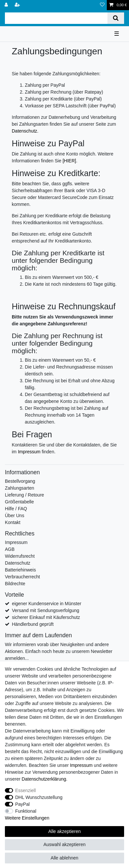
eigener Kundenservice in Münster (46, 604)
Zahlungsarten (20, 488)
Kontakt (13, 522)
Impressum (29, 452)
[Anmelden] (7, 5)
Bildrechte (15, 584)
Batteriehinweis (20, 570)
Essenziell (26, 790)
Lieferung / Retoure (24, 495)
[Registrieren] (18, 5)
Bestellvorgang (20, 481)
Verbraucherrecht (22, 577)
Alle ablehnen (64, 858)
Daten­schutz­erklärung (44, 779)
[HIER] (69, 161)
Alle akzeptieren (65, 831)
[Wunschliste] (102, 5)
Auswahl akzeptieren (64, 844)
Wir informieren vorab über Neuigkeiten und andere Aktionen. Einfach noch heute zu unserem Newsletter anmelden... (59, 651)
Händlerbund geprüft (33, 624)
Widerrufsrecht (20, 556)
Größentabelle (19, 502)
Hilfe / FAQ (16, 509)
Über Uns (15, 515)
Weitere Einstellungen (27, 818)
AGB (10, 549)
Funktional (26, 811)
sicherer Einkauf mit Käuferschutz (46, 617)
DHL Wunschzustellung (39, 797)
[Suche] (116, 18)
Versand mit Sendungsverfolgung (45, 610)
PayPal (23, 804)
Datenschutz (24, 131)
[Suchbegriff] (56, 18)
